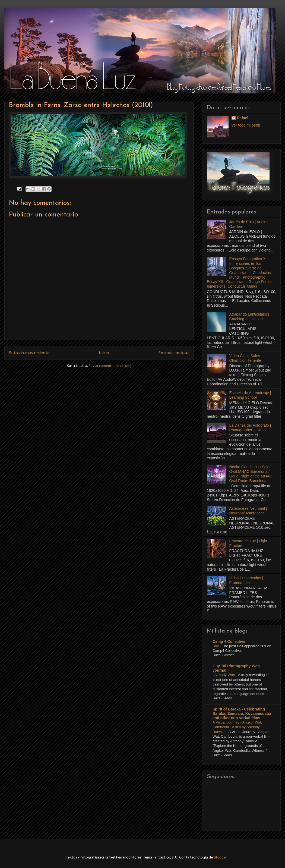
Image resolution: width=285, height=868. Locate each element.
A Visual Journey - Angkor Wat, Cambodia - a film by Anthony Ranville (237, 727)
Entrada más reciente (29, 353)
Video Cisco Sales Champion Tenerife (245, 358)
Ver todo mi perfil (246, 125)
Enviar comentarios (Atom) (110, 366)
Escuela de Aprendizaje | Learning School (250, 395)
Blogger (220, 857)
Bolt (216, 646)
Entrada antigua (174, 353)
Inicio (104, 353)
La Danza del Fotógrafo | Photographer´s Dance (250, 428)
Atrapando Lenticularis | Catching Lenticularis (249, 317)
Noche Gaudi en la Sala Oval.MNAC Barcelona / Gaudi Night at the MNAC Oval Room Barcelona (251, 474)
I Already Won (224, 675)
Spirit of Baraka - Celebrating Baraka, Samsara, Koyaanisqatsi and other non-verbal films (242, 713)
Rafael (243, 118)
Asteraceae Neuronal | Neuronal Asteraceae (248, 511)
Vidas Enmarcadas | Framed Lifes (246, 580)
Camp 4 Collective (229, 641)
